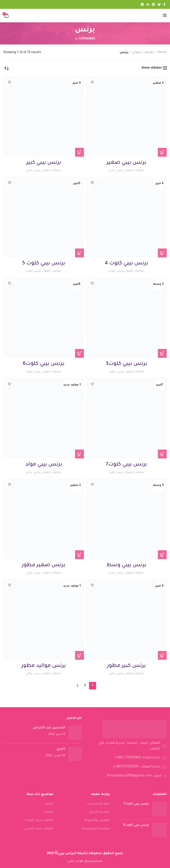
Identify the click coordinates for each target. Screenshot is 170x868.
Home (162, 53)
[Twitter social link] (159, 4)
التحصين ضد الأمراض (49, 728)
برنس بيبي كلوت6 (44, 364)
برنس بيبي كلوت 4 (126, 264)
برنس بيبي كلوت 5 (44, 264)
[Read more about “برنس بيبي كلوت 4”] (162, 253)
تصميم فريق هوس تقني (85, 861)
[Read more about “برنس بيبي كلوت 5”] (79, 253)
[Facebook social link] (164, 4)
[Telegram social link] (142, 4)
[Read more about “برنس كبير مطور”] (162, 655)
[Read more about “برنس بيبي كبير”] (79, 152)
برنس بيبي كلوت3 (126, 364)
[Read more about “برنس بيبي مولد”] (79, 454)
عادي (110, 170)
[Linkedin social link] (148, 4)
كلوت (111, 271)
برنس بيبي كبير (44, 163)
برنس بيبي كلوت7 (126, 465)
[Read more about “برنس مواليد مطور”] (79, 655)
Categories (87, 39)
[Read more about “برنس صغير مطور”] (79, 555)
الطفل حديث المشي (39, 829)
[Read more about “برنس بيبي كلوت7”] (162, 454)
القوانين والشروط (97, 820)
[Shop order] (7, 68)
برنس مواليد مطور (44, 666)
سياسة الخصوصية (96, 829)
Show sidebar (152, 68)
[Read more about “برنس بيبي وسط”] (162, 555)
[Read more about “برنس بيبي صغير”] (162, 152)
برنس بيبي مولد (44, 465)
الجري (61, 749)
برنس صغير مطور (44, 565)
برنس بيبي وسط (127, 565)
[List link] (127, 746)
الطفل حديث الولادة (39, 820)
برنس (119, 170)
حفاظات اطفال (143, 53)
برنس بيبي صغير (126, 163)
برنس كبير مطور (126, 666)
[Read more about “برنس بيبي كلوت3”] (162, 353)
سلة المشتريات (99, 804)
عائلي (28, 573)
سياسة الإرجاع (99, 812)
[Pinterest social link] (153, 4)
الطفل (49, 812)
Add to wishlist (92, 82)
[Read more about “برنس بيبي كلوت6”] (79, 353)
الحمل (49, 804)
